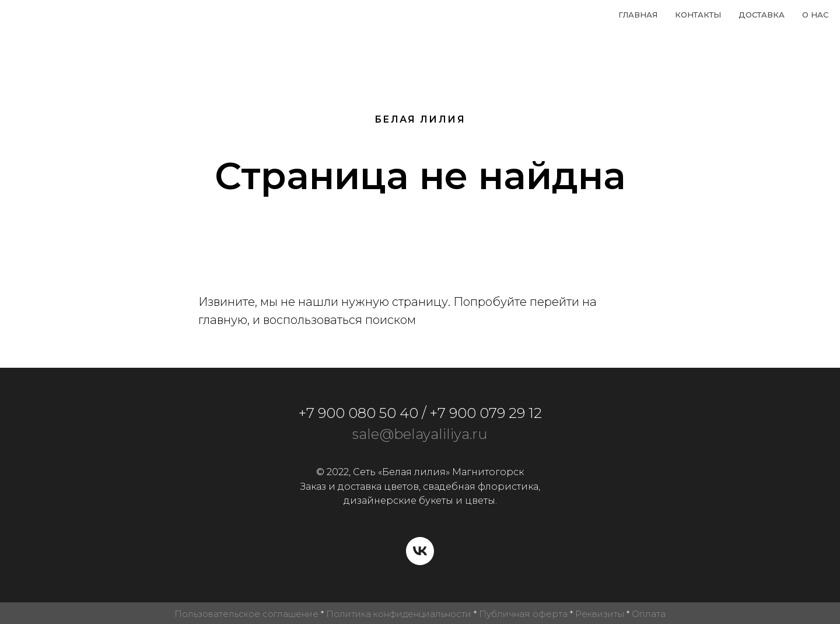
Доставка (762, 15)
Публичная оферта (523, 614)
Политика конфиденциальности (399, 614)
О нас (815, 15)
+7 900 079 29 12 (486, 413)
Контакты (698, 15)
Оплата (649, 614)
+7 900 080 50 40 (358, 413)
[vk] (420, 551)
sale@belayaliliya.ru (420, 434)
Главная (638, 15)
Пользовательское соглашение (246, 614)
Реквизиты (600, 614)
